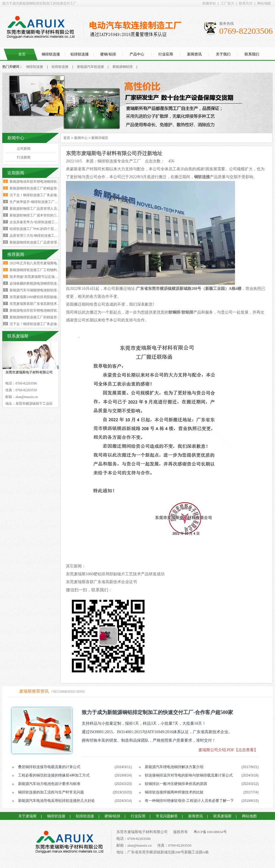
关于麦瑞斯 (27, 816)
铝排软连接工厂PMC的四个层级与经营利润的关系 (47, 229)
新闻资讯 (194, 54)
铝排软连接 (80, 54)
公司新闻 (24, 149)
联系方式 (246, 3)
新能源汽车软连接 (90, 67)
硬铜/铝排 (108, 54)
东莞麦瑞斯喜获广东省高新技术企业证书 (101, 582)
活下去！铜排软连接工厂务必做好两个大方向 (43, 195)
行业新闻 (24, 157)
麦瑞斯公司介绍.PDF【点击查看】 (228, 750)
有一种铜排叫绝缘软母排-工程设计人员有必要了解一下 (189, 801)
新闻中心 (81, 138)
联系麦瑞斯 (222, 816)
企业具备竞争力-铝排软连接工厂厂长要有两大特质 (47, 222)
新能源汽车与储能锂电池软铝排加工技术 (40, 290)
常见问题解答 (167, 816)
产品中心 (137, 54)
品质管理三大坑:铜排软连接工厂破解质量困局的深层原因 (52, 236)
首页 (22, 54)
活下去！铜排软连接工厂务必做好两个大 (40, 324)
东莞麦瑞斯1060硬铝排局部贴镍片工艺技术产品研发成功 (115, 574)
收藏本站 (209, 3)
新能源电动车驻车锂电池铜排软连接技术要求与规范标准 (52, 182)
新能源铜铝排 (123, 67)
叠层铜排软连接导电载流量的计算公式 (49, 767)
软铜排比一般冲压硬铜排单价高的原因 (176, 784)
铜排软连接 (51, 54)
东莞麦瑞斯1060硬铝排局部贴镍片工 (37, 297)
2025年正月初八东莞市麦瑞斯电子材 (37, 263)
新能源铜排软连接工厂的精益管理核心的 (40, 317)
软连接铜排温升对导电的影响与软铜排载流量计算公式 (189, 775)
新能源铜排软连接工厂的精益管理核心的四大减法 (47, 188)
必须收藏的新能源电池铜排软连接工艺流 (40, 283)
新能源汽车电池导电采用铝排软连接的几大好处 (56, 801)
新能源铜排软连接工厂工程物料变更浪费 (40, 270)
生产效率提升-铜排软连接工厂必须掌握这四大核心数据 (51, 202)
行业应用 (166, 54)
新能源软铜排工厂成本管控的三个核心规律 (42, 215)
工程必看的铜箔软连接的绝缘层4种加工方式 (54, 775)
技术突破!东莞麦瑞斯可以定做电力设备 (39, 277)
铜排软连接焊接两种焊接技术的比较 (174, 792)
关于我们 (223, 54)
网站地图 (264, 3)
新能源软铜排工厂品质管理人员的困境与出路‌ (43, 209)
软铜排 (174, 312)
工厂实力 (227, 3)
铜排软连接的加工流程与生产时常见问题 (51, 792)
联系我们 (252, 54)
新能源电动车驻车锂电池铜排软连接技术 (40, 310)
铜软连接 (202, 177)
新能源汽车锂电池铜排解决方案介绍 (174, 767)
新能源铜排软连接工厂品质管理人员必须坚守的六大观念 (52, 242)
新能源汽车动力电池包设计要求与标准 (49, 784)
